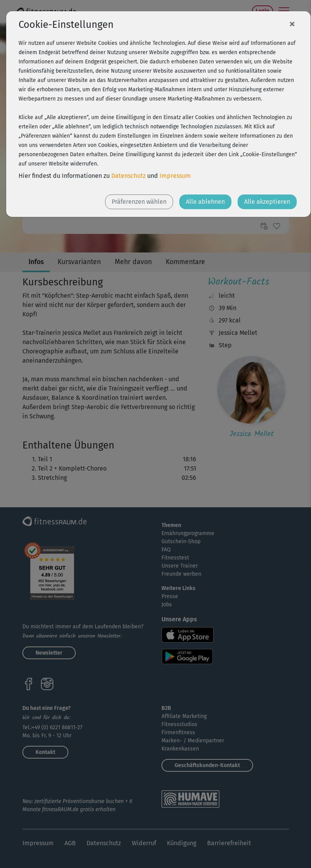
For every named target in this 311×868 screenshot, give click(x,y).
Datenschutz (128, 176)
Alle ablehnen (205, 202)
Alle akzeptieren (267, 202)
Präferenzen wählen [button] (139, 202)
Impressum (175, 176)
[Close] (292, 24)
